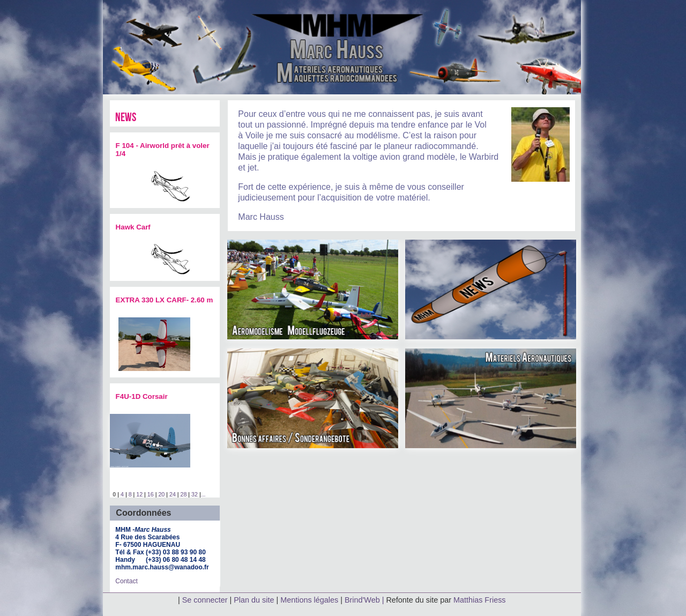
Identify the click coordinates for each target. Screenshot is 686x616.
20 (161, 494)
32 (195, 494)
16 (151, 494)
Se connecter (205, 600)
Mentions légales (310, 600)
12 (139, 494)
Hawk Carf (133, 227)
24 (173, 494)
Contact (126, 581)
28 (184, 494)
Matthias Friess (480, 600)
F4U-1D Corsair (142, 396)
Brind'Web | (365, 600)
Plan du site (254, 600)
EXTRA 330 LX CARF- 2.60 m (165, 300)
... (203, 494)
